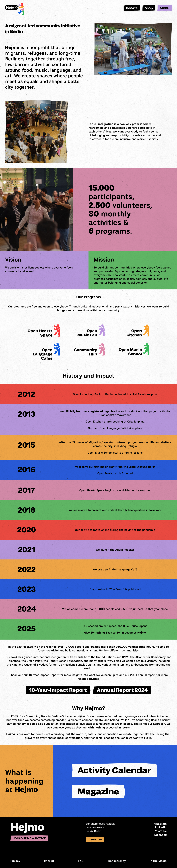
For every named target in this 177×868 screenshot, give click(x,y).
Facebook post (147, 394)
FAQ (81, 861)
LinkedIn (161, 827)
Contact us (95, 839)
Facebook (160, 835)
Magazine (98, 791)
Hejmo (27, 827)
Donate (132, 8)
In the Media (158, 861)
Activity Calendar (114, 770)
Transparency (117, 861)
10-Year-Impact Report (58, 690)
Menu (165, 8)
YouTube (161, 831)
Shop (149, 8)
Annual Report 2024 (122, 690)
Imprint (49, 861)
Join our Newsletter (29, 838)
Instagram (160, 824)
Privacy (15, 861)
